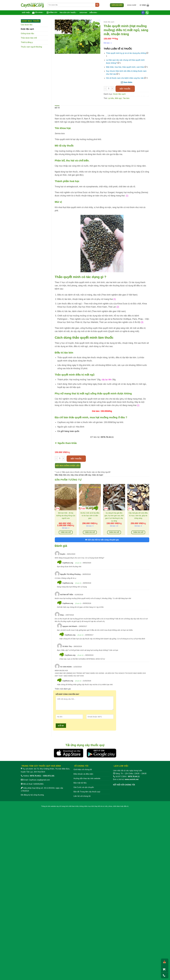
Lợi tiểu (111, 98)
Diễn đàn (94, 13)
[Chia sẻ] (164, 962)
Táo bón (126, 98)
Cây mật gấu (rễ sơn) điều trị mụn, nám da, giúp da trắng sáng (138, 516)
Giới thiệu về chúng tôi (83, 769)
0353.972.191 (49, 776)
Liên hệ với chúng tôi (82, 796)
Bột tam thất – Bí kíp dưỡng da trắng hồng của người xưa (66, 516)
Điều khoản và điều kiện (83, 774)
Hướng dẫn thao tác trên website (87, 778)
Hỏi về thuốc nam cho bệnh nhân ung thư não (125, 78)
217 (83, 508)
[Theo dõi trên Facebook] (143, 13)
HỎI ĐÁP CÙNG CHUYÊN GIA (68, 694)
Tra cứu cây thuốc (68, 13)
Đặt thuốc (125, 89)
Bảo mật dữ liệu (80, 783)
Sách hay (83, 13)
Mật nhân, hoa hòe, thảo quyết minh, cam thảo (125, 67)
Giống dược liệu (28, 33)
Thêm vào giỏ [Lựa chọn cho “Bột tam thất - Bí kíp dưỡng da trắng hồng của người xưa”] (66, 532)
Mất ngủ (118, 98)
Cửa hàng (38, 13)
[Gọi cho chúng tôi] (147, 13)
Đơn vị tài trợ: (126, 779)
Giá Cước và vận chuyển (84, 787)
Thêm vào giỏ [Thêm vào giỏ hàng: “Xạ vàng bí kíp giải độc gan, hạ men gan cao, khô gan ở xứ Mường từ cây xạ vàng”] (114, 532)
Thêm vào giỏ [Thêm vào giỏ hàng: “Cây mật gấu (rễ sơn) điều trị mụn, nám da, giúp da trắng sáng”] (138, 532)
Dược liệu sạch (27, 29)
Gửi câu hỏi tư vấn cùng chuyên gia (102, 540)
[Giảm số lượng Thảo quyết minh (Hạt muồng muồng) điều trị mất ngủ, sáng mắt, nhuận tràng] (105, 88)
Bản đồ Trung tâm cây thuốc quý (87, 792)
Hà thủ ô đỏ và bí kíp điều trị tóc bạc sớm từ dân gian (90, 516)
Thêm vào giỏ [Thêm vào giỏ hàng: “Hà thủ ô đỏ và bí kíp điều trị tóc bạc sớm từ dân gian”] (90, 532)
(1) (127, 196)
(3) (142, 322)
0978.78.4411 (36, 776)
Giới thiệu (26, 13)
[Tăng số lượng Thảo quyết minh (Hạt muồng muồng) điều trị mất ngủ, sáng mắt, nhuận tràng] (112, 88)
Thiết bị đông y (27, 42)
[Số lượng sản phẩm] (109, 88)
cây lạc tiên (107, 380)
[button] (132, 5)
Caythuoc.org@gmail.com (39, 780)
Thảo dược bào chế (29, 38)
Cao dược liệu (27, 25)
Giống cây (52, 13)
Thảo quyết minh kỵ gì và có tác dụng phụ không (126, 53)
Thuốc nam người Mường (31, 47)
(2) (118, 307)
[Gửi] (97, 5)
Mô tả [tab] (57, 108)
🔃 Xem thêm (126, 82)
